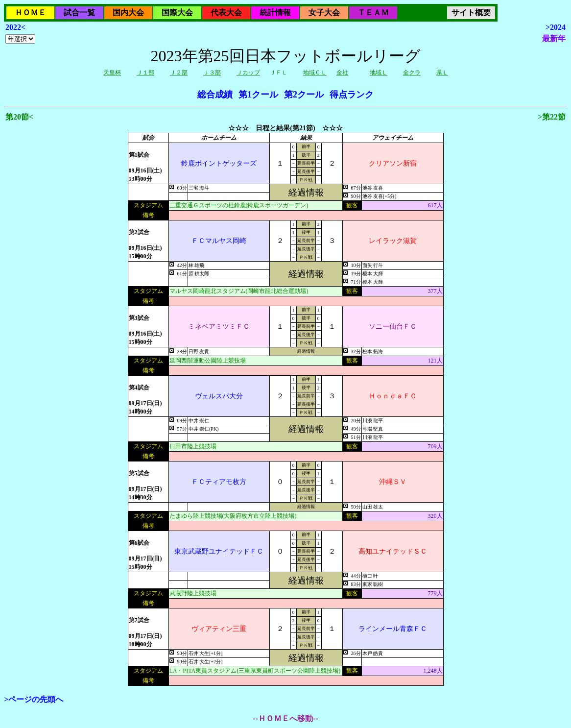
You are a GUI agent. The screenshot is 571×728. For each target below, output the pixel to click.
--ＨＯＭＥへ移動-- (285, 718)
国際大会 (177, 12)
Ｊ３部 (212, 73)
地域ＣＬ (315, 73)
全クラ (412, 73)
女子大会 (324, 12)
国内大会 (128, 12)
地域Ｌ (379, 73)
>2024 (556, 27)
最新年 (554, 38)
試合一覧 (79, 12)
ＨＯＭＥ (30, 12)
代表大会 (226, 12)
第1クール (258, 95)
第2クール (304, 95)
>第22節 (552, 117)
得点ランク (352, 95)
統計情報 (275, 12)
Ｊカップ (248, 73)
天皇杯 (112, 73)
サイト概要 (471, 12)
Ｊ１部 (145, 73)
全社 (342, 73)
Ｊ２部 (179, 73)
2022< (15, 27)
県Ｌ (442, 73)
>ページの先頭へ (34, 699)
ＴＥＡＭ (373, 12)
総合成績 (215, 95)
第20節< (19, 117)
